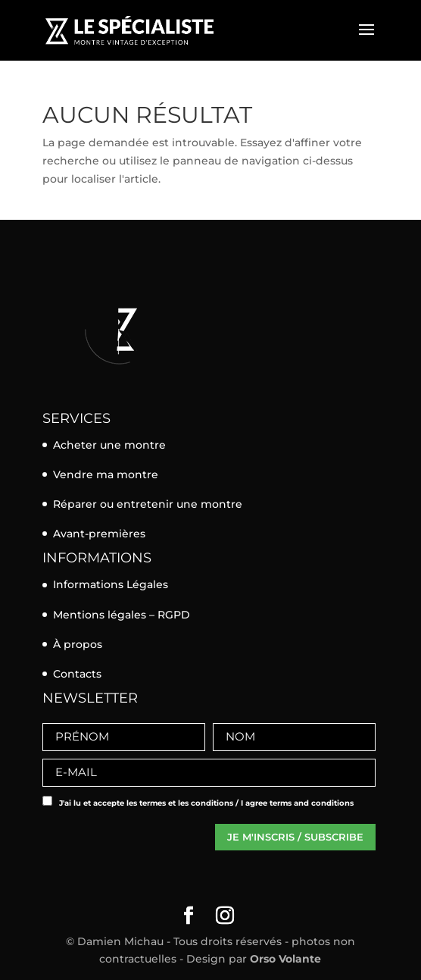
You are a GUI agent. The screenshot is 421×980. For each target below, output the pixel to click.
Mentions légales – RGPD (122, 615)
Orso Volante (285, 959)
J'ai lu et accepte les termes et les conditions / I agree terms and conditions (206, 803)
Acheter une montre (109, 445)
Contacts (77, 674)
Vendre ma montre (106, 474)
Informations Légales (111, 584)
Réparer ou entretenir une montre (148, 504)
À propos (78, 644)
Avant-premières (99, 534)
